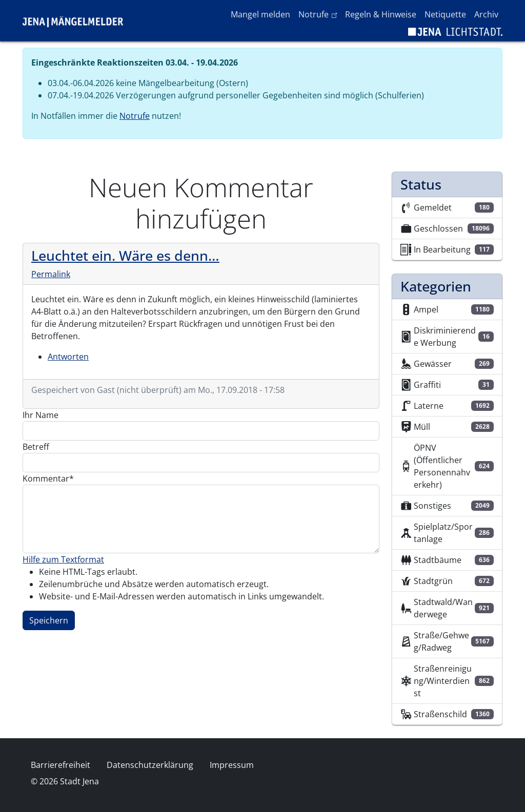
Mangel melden (260, 14)
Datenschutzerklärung (150, 765)
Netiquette (445, 14)
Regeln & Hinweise (381, 14)
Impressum (232, 765)
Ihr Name (41, 415)
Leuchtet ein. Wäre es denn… (125, 255)
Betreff (36, 447)
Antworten (68, 357)
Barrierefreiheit (60, 765)
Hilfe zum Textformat (63, 559)
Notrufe (320, 14)
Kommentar (46, 478)
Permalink (51, 274)
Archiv (486, 14)
